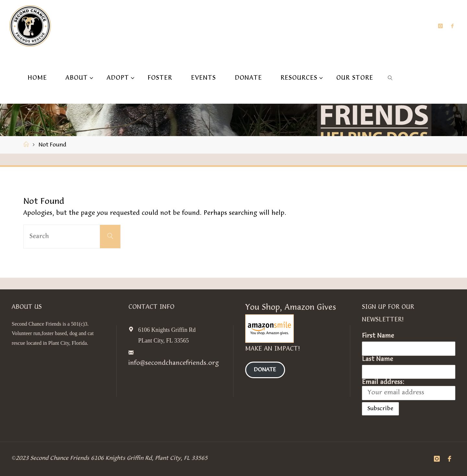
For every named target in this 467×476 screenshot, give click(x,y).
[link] (390, 78)
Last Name (377, 359)
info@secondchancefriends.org (174, 363)
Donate (265, 370)
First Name (378, 336)
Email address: (409, 389)
